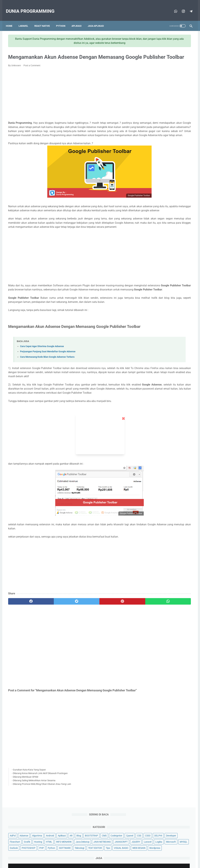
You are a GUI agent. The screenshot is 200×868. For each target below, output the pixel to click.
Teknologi (176, 112)
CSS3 (147, 75)
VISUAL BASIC (178, 118)
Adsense (159, 56)
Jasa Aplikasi (98, 21)
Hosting (159, 81)
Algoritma (172, 56)
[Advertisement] (70, 99)
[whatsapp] (173, 8)
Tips (164, 118)
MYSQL (148, 105)
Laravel (26, 21)
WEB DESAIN (151, 124)
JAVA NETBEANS (153, 93)
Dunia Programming (32, 8)
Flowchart (185, 75)
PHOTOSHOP (175, 105)
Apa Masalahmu (124, 863)
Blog (166, 62)
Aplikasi (79, 21)
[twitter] (54, 645)
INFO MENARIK (153, 87)
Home (11, 21)
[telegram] (181, 8)
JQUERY (149, 99)
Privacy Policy (134, 856)
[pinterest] (85, 645)
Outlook (160, 105)
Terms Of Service (101, 856)
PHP (188, 105)
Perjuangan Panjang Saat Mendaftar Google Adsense (48, 387)
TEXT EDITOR (152, 118)
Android (185, 56)
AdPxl (148, 56)
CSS (182, 68)
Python (63, 21)
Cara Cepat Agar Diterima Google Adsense (42, 382)
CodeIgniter (159, 68)
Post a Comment (32, 70)
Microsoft (184, 99)
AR (158, 62)
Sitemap (86, 856)
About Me (73, 856)
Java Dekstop (171, 87)
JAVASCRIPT (172, 93)
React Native (44, 21)
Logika (172, 99)
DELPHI (158, 75)
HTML (170, 81)
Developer (171, 75)
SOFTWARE (162, 112)
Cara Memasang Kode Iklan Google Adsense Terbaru (47, 393)
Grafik (148, 81)
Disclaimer (118, 856)
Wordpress (167, 124)
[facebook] (24, 645)
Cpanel (173, 68)
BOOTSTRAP (178, 62)
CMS (147, 68)
